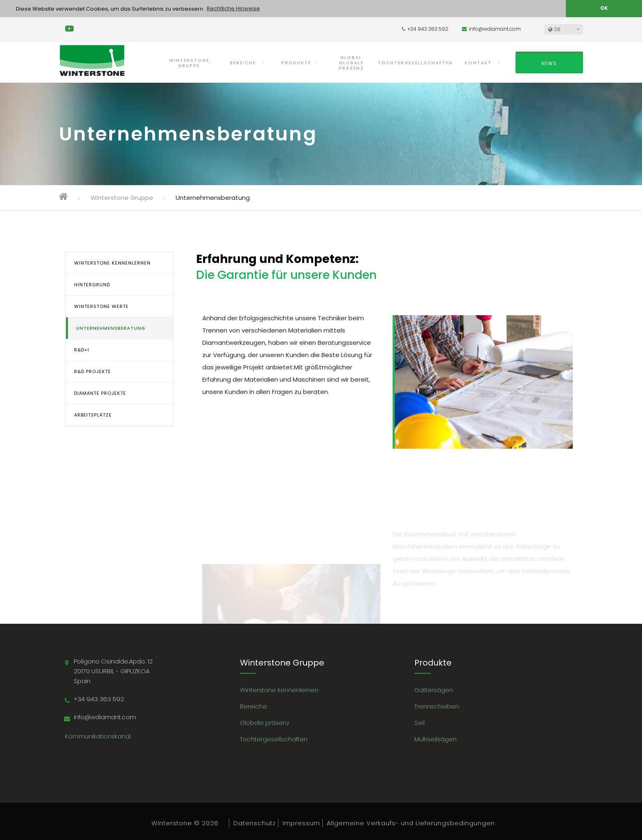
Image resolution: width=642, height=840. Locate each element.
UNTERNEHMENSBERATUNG (111, 328)
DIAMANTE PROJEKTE (100, 393)
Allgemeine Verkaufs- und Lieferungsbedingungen (411, 823)
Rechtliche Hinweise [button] (233, 8)
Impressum (301, 823)
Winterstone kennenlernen (279, 689)
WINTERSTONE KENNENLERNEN (112, 263)
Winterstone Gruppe (122, 197)
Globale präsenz (265, 722)
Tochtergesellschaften (274, 739)
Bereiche (253, 706)
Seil (419, 722)
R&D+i (82, 349)
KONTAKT (478, 62)
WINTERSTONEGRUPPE (189, 63)
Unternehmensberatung (213, 197)
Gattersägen (434, 689)
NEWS (549, 63)
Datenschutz (255, 823)
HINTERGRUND (92, 284)
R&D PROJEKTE (93, 371)
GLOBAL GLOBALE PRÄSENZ (351, 62)
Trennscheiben (437, 706)
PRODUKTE (296, 62)
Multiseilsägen (435, 739)
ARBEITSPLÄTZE (93, 414)
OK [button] (604, 8)
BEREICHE (243, 62)
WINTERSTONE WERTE (101, 306)
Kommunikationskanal (98, 736)
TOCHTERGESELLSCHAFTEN (415, 62)
